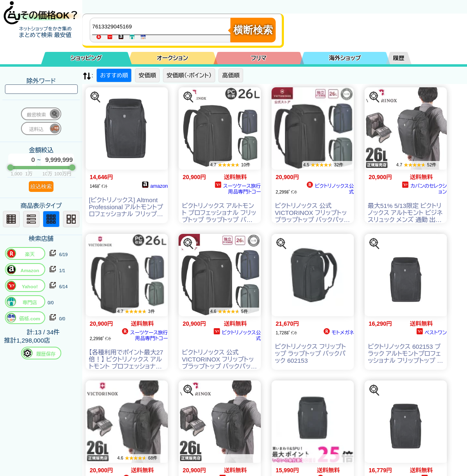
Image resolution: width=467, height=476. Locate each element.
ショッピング (86, 58)
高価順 (231, 75)
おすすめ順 (114, 75)
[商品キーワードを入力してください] (162, 26)
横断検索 (253, 30)
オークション (172, 58)
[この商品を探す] (95, 97)
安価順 (147, 75)
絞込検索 (41, 186)
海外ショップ (345, 58)
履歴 (399, 58)
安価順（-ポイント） (189, 75)
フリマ (259, 58)
